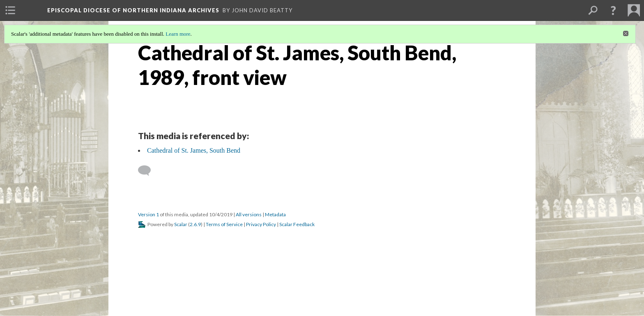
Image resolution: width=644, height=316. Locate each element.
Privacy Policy (261, 224)
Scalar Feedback (297, 224)
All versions (249, 214)
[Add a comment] (148, 171)
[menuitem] (10, 10)
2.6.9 (195, 224)
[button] (613, 10)
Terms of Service (224, 224)
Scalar (181, 224)
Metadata (275, 214)
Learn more (178, 34)
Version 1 (148, 214)
